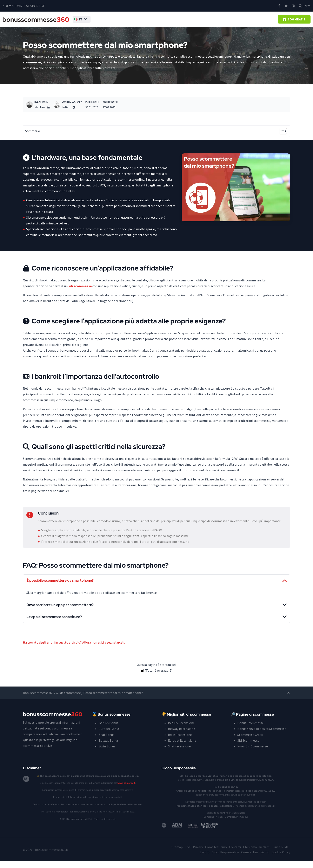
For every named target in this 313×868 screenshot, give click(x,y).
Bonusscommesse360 (38, 700)
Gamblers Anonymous (237, 824)
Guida (215, 22)
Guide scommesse (68, 700)
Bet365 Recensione (182, 730)
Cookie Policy (281, 859)
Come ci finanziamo (255, 859)
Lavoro (204, 859)
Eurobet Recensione (182, 747)
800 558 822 (269, 797)
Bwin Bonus (107, 753)
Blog (271, 22)
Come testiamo (215, 854)
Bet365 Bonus (109, 730)
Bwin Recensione (180, 741)
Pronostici (235, 22)
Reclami (264, 854)
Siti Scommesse (190, 22)
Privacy (196, 854)
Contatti (234, 854)
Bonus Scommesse (99, 22)
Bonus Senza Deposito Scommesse (141, 22)
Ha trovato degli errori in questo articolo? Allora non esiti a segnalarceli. (74, 649)
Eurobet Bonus (109, 736)
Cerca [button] (305, 6)
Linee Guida (280, 854)
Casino (255, 22)
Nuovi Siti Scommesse (253, 753)
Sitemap (175, 854)
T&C (186, 854)
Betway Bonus (109, 747)
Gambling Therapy (213, 824)
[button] (79, 22)
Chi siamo (249, 854)
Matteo (40, 113)
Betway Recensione (182, 736)
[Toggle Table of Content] (281, 137)
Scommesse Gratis (250, 741)
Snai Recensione (179, 753)
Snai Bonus (106, 741)
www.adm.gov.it (126, 790)
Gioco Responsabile (225, 859)
